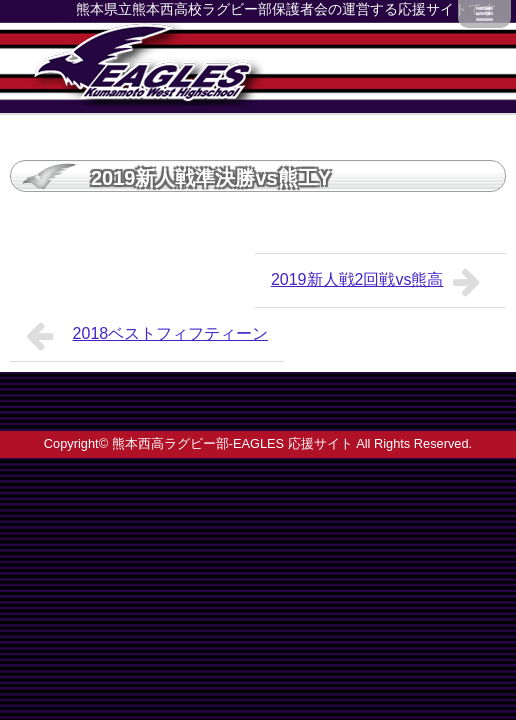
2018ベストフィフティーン (147, 336)
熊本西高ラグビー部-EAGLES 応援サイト (232, 443)
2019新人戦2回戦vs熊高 (380, 282)
